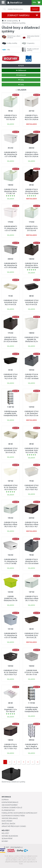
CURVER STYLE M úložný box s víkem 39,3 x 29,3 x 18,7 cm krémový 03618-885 (10, 527)
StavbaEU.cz (18, 847)
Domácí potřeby (12, 21)
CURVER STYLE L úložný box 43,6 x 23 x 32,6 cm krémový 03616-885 (32, 230)
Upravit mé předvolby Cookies (14, 826)
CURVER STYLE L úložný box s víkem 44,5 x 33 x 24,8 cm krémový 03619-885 (32, 119)
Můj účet (5, 833)
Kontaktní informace (10, 802)
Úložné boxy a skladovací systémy (14, 23)
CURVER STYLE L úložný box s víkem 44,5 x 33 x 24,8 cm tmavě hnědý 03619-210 (32, 156)
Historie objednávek (10, 836)
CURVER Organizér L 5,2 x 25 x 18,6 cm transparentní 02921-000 (11, 712)
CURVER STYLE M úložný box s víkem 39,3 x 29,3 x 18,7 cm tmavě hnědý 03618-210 (32, 527)
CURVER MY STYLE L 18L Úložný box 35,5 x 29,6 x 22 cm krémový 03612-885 (31, 415)
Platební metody (8, 810)
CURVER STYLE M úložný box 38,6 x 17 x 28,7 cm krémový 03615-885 (11, 193)
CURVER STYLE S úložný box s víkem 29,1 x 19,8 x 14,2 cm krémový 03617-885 (32, 601)
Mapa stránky (7, 821)
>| (37, 762)
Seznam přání (7, 839)
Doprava (5, 800)
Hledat (35, 9)
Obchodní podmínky (10, 805)
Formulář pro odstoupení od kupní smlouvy (19, 813)
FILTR (21, 66)
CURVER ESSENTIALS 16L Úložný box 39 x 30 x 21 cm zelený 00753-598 (11, 601)
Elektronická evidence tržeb (13, 816)
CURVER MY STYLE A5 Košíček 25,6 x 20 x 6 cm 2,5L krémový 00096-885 (11, 453)
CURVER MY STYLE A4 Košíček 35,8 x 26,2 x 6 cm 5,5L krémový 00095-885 (11, 304)
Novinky (5, 841)
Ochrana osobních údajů (12, 808)
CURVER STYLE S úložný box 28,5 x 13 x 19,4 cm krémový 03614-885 (10, 119)
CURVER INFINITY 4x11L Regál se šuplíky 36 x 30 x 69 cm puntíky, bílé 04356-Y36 (31, 749)
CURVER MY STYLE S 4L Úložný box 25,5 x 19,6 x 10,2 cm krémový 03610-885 (31, 490)
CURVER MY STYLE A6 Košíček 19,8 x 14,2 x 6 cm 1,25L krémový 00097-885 (31, 453)
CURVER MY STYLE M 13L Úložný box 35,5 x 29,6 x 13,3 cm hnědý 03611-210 (11, 675)
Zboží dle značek (8, 824)
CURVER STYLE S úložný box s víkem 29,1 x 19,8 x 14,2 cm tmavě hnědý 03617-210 (10, 749)
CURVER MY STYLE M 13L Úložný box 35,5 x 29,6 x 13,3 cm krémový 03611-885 (11, 490)
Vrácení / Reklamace (10, 818)
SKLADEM (22, 90)
